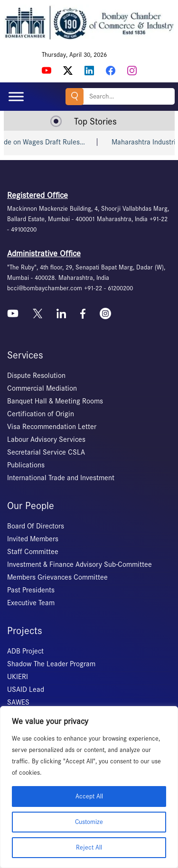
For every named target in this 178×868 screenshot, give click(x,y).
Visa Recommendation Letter (52, 427)
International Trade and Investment (61, 478)
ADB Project (25, 651)
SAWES (18, 702)
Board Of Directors (36, 526)
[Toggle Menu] (16, 96)
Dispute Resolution (36, 376)
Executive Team (31, 603)
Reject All (89, 847)
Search (75, 96)
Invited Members (33, 539)
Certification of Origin (41, 414)
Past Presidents (31, 590)
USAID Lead (26, 689)
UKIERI (18, 677)
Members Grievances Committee (57, 577)
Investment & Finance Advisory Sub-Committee (80, 564)
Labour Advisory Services (46, 439)
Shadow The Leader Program (51, 664)
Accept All (89, 796)
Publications (26, 465)
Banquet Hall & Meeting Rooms (55, 401)
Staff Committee (33, 552)
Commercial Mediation (42, 388)
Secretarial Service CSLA (46, 452)
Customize (89, 822)
